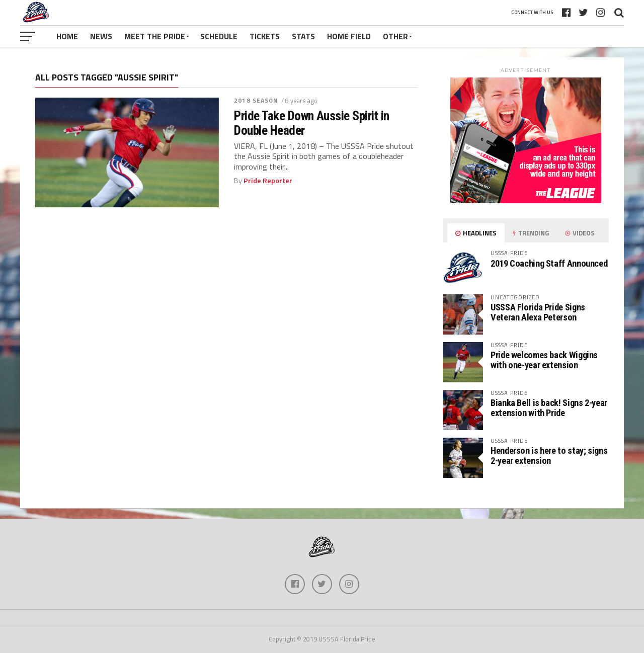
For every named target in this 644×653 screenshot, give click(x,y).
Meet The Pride (155, 36)
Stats (303, 36)
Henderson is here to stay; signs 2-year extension (549, 456)
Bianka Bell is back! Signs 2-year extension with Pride (549, 408)
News (101, 36)
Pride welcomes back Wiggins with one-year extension (544, 360)
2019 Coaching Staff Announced (549, 263)
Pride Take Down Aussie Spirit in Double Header (312, 123)
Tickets (265, 36)
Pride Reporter (268, 181)
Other (395, 36)
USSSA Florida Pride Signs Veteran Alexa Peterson (538, 312)
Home (67, 36)
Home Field (349, 36)
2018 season (256, 100)
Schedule (219, 36)
